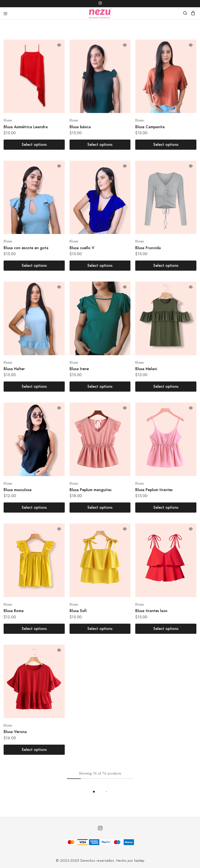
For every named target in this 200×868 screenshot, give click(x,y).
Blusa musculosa (18, 490)
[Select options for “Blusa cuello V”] (100, 266)
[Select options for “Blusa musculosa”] (34, 508)
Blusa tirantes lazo (151, 611)
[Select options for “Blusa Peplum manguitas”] (100, 508)
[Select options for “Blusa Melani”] (166, 387)
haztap (139, 861)
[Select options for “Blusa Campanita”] (166, 145)
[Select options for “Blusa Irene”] (100, 387)
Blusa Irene (79, 369)
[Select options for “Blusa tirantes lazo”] (166, 629)
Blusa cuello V (82, 248)
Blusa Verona (15, 732)
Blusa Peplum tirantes (154, 490)
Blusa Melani (146, 369)
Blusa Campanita (150, 127)
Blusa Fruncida (148, 248)
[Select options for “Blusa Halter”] (34, 387)
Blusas (8, 120)
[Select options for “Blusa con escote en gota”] (34, 266)
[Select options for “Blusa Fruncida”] (166, 266)
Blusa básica (80, 127)
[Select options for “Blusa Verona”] (34, 750)
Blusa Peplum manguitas (90, 490)
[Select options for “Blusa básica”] (100, 145)
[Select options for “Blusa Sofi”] (100, 629)
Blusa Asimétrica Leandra (26, 127)
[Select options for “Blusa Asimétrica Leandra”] (34, 145)
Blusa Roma (14, 611)
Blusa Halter (14, 369)
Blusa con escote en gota (26, 248)
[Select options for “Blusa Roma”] (34, 629)
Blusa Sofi (78, 611)
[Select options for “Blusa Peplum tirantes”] (166, 508)
